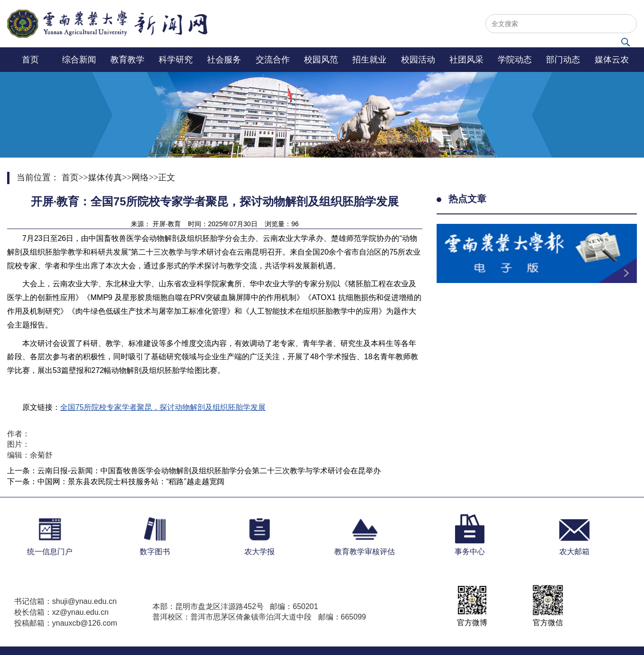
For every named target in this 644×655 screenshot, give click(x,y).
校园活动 (418, 60)
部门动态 (563, 60)
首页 (30, 60)
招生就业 (369, 60)
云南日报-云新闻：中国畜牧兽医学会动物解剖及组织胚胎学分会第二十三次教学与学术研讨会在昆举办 (209, 471)
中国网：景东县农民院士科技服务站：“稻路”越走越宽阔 (131, 482)
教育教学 (127, 60)
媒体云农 (612, 60)
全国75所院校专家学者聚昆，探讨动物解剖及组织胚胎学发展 (163, 407)
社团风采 (466, 60)
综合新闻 (79, 60)
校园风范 (321, 60)
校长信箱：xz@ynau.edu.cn (61, 612)
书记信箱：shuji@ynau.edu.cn (65, 601)
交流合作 (273, 60)
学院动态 (515, 60)
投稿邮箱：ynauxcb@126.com (66, 623)
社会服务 (224, 60)
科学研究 (176, 60)
